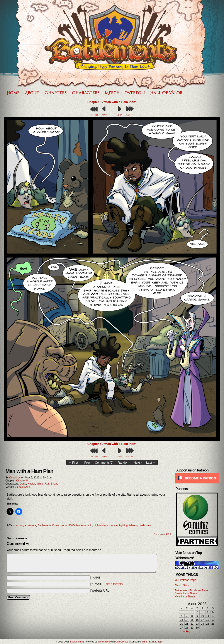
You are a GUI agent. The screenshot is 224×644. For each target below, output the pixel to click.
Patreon (135, 93)
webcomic (146, 525)
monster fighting (118, 525)
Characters (86, 93)
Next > (119, 115)
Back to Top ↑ (156, 642)
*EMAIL (107, 584)
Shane (55, 484)
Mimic (40, 484)
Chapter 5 (94, 102)
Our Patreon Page (186, 580)
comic (64, 525)
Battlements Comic (48, 525)
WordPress (104, 642)
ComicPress (122, 642)
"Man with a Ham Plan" (120, 102)
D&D (72, 525)
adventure (30, 525)
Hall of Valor (166, 93)
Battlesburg (23, 487)
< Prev (105, 115)
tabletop (134, 525)
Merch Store (182, 585)
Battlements (76, 642)
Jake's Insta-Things (186, 594)
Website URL (100, 590)
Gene (23, 484)
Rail (47, 484)
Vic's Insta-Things (185, 597)
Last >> (130, 115)
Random (123, 463)
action (20, 525)
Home (13, 93)
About (32, 93)
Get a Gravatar (115, 584)
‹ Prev (86, 463)
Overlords (15, 478)
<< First (94, 115)
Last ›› (151, 463)
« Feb (187, 632)
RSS (145, 642)
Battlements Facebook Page (191, 590)
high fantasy (101, 525)
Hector (31, 484)
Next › (138, 463)
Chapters (56, 93)
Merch (112, 93)
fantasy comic (84, 525)
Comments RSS (162, 534)
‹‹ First (74, 463)
